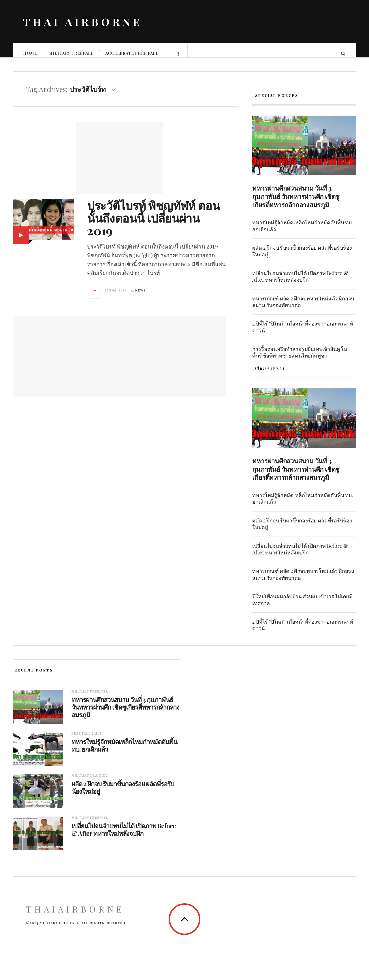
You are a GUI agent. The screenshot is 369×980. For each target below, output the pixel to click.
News (141, 296)
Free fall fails (87, 740)
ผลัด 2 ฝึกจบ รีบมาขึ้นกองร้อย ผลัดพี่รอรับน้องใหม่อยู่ (302, 257)
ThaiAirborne (75, 915)
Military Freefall (71, 53)
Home (30, 53)
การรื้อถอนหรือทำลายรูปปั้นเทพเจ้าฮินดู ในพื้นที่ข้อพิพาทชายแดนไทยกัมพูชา (300, 358)
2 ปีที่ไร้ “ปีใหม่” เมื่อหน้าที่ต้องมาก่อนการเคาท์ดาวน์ (303, 333)
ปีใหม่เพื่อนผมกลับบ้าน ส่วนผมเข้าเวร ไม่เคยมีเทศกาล (302, 605)
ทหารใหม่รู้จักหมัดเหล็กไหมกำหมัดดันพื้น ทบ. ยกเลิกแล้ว (302, 231)
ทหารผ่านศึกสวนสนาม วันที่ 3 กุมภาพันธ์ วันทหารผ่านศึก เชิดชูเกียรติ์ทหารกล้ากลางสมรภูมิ (296, 202)
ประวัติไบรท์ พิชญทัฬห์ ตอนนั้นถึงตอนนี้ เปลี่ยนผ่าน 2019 (153, 224)
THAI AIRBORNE (83, 22)
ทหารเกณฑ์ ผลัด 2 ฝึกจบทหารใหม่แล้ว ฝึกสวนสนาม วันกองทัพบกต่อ (303, 307)
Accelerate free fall (132, 53)
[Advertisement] (120, 164)
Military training (90, 782)
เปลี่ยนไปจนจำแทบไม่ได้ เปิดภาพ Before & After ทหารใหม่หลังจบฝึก (300, 282)
